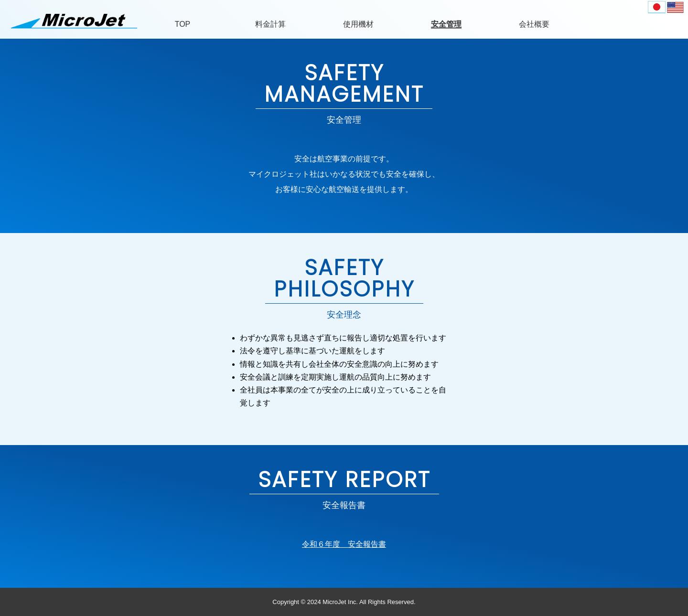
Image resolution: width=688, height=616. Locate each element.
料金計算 (270, 24)
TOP (183, 24)
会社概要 (534, 24)
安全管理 (446, 24)
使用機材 (358, 24)
